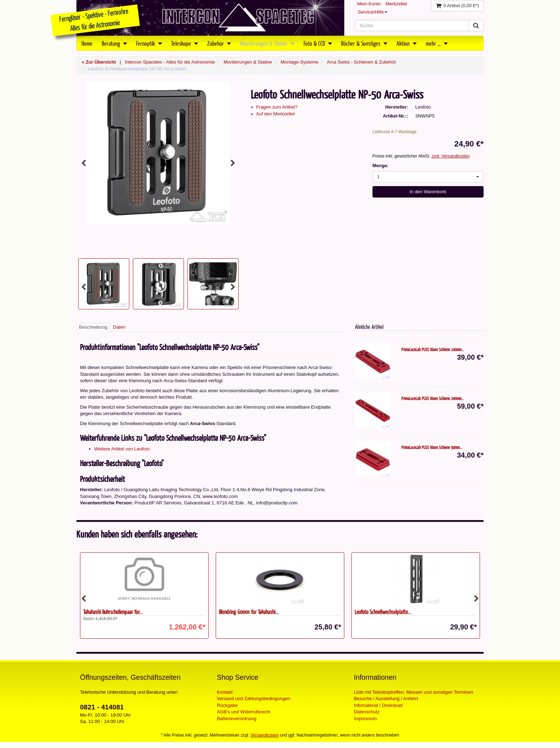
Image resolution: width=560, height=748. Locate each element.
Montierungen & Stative (267, 43)
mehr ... (437, 43)
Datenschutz (367, 712)
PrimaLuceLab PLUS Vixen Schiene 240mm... (432, 398)
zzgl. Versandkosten (451, 156)
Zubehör (219, 43)
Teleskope (184, 43)
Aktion (406, 43)
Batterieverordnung (237, 719)
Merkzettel (396, 4)
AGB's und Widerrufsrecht (244, 712)
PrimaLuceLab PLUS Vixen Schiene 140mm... (432, 349)
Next (233, 163)
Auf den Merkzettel (275, 114)
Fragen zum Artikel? (277, 107)
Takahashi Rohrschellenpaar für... (113, 612)
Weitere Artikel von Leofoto (122, 449)
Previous (84, 163)
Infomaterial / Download (378, 705)
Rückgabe (227, 705)
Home (87, 43)
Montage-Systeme (300, 62)
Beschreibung (93, 327)
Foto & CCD (318, 43)
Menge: (381, 166)
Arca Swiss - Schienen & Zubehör (361, 62)
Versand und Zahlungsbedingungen (253, 699)
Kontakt (225, 692)
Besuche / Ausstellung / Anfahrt (386, 699)
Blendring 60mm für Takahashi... (249, 612)
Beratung (114, 43)
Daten (119, 327)
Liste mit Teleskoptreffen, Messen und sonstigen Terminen (414, 692)
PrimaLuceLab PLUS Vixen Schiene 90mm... (432, 447)
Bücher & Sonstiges (364, 43)
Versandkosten (265, 735)
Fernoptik (149, 43)
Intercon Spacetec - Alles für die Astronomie (170, 62)
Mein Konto (369, 4)
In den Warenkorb (428, 192)
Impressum (365, 719)
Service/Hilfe (373, 12)
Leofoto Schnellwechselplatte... (383, 612)
